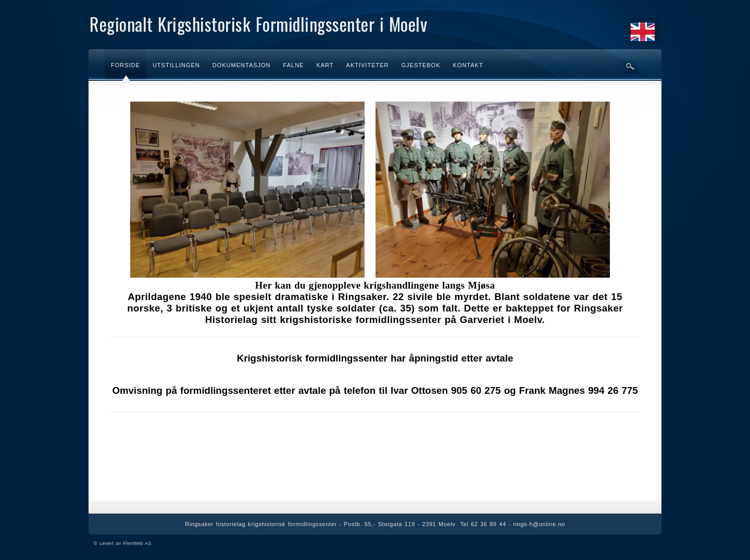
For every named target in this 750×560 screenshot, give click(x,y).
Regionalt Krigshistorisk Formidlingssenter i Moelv (258, 24)
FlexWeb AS (137, 543)
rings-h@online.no (539, 524)
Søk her (630, 67)
